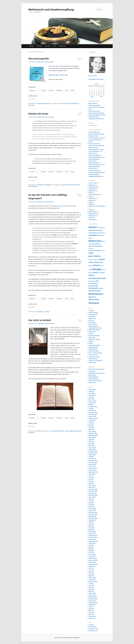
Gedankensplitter (93, 326)
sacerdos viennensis (94, 357)
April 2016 (91, 505)
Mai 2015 (91, 526)
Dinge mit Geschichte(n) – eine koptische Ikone (96, 151)
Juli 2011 (91, 607)
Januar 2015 (92, 534)
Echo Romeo (92, 322)
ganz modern (65, 185)
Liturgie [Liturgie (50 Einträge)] (96, 269)
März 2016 (91, 507)
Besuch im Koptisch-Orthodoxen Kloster (97, 140)
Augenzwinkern (93, 187)
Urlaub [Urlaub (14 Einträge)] (91, 291)
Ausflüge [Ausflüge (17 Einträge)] (92, 235)
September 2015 (93, 518)
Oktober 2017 (92, 470)
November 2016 (93, 491)
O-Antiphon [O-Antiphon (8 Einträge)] (101, 273)
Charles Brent (41, 134)
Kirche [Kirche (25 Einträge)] (97, 265)
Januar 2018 (92, 466)
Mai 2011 (91, 610)
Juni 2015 (91, 524)
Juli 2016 (91, 499)
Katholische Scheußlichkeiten (97, 206)
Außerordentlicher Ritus (58, 431)
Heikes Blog (92, 332)
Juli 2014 (91, 545)
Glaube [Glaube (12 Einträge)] (91, 262)
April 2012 (91, 589)
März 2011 (91, 614)
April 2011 (91, 612)
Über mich (48, 46)
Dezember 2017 (93, 468)
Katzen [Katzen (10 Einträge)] (91, 266)
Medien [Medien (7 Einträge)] (103, 270)
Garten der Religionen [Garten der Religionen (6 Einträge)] (94, 260)
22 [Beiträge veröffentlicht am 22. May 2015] (99, 93)
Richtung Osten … (94, 169)
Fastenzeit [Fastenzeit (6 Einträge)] (91, 248)
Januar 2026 (92, 389)
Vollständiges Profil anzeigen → (97, 79)
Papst (69, 104)
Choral (66, 431)
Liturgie (71, 431)
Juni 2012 (91, 586)
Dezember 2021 (93, 412)
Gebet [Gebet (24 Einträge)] (102, 259)
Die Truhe (91, 320)
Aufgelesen (41, 104)
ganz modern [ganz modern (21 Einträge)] (95, 256)
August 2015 (92, 520)
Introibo (91, 334)
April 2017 (91, 482)
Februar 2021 (92, 432)
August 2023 (92, 403)
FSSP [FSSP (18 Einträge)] (91, 253)
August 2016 (92, 497)
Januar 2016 (92, 511)
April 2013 (91, 574)
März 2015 (91, 530)
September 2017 (93, 472)
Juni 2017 (91, 478)
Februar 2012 (92, 593)
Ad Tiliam (91, 311)
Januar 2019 (92, 459)
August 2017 (92, 474)
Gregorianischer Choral (95, 328)
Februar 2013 (92, 578)
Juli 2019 (91, 457)
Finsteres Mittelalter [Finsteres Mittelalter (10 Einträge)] (95, 251)
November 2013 (93, 560)
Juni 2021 (91, 424)
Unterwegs (92, 220)
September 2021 (93, 418)
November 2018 (93, 462)
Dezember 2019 (93, 451)
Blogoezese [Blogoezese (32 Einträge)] (95, 241)
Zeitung (64, 206)
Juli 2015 (91, 522)
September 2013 (93, 564)
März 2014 (91, 553)
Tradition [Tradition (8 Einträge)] (101, 288)
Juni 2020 (91, 439)
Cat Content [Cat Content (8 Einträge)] (92, 244)
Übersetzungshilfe (39, 59)
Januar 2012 (92, 595)
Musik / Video (92, 212)
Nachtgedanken (93, 349)
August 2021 (92, 420)
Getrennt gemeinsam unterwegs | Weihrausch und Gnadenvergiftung (97, 157)
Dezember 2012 (93, 582)
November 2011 (93, 599)
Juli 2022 (91, 409)
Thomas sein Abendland (95, 361)
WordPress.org (93, 631)
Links (55, 46)
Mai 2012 (91, 587)
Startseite (31, 46)
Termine (91, 218)
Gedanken (39, 46)
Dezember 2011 (93, 597)
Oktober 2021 (92, 416)
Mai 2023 (91, 405)
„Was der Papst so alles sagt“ (58, 75)
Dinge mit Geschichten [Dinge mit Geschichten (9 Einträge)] (95, 246)
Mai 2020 (91, 441)
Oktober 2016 (92, 493)
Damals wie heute (38, 114)
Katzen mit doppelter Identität (97, 115)
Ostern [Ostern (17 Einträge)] (91, 275)
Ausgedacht (92, 189)
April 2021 (91, 428)
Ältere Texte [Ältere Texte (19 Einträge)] (94, 300)
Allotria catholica (93, 313)
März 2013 (91, 576)
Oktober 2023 (92, 401)
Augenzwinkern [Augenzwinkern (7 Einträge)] (101, 233)
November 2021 (93, 414)
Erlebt (39, 431)
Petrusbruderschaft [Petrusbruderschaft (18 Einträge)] (97, 278)
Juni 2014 (91, 547)
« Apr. (92, 97)
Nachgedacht (48, 185)
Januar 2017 (92, 487)
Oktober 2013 (92, 562)
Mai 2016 (91, 503)
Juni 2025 (91, 391)
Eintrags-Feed (93, 627)
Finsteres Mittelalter (94, 195)
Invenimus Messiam (94, 336)
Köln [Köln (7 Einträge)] (90, 270)
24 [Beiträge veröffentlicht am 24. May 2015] (104, 93)
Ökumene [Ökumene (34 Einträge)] (94, 303)
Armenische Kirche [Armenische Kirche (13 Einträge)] (96, 230)
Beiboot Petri (92, 318)
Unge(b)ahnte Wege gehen (96, 176)
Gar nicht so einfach (40, 320)
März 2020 (91, 445)
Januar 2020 (92, 449)
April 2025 (91, 393)
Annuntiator (92, 316)
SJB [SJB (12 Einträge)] (97, 281)
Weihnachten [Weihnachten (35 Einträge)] (96, 294)
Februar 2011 (92, 616)
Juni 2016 (91, 501)
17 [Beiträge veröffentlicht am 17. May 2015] (104, 91)
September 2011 (93, 603)
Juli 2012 (91, 584)
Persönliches (92, 216)
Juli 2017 (91, 476)
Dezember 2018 (93, 460)
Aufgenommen (93, 161)
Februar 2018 (92, 464)
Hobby (90, 202)
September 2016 (93, 495)
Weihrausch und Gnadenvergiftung (51, 10)
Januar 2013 (92, 580)
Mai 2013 (91, 572)
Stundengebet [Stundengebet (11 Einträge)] (93, 288)
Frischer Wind (93, 324)
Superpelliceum (93, 359)
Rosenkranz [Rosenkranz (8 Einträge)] (92, 281)
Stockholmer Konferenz (71, 137)
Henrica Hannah (50, 62)
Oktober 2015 (92, 516)
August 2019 (92, 455)
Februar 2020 (92, 447)
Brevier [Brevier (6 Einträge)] (103, 241)
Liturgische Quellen (94, 345)
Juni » (102, 97)
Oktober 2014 (92, 539)
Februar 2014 (92, 555)
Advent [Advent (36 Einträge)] (93, 227)
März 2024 (91, 399)
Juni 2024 (91, 397)
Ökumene (72, 185)
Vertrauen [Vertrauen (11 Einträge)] (97, 291)
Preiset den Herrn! (94, 351)
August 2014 (92, 543)
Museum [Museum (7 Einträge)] (91, 273)
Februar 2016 (92, 509)
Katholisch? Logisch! (95, 339)
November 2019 (93, 453)
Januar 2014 (92, 557)
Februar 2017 (92, 486)
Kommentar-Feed (93, 629)
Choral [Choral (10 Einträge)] (98, 244)
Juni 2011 (91, 609)
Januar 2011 (92, 618)
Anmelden (91, 625)
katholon (91, 341)
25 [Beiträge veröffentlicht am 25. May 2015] (90, 95)
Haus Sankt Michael (94, 330)
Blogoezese (47, 104)
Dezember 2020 (93, 434)
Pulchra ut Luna (93, 355)
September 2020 (93, 436)
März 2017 (91, 484)
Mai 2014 (91, 549)
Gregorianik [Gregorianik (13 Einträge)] (98, 262)
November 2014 (93, 537)
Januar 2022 (92, 411)
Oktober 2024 (92, 395)
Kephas (91, 343)
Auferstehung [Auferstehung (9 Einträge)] (93, 233)
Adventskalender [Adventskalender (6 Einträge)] (101, 228)
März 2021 (91, 430)
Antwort (47, 312)
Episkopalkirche (50, 134)
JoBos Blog (92, 338)
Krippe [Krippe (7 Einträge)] (102, 266)
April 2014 (91, 551)
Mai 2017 (91, 480)
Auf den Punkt (93, 183)
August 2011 (92, 605)
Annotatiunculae (93, 314)
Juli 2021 (91, 422)
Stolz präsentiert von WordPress (71, 638)
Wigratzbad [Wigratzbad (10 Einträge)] (92, 297)
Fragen (91, 196)
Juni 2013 (91, 570)
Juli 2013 (91, 568)
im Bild (91, 204)
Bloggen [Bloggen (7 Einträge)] (91, 238)
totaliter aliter (92, 363)
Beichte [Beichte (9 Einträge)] (99, 235)
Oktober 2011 (92, 601)
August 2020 (92, 437)
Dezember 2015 (93, 512)
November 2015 (93, 514)
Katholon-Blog (59, 66)
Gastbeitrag (92, 198)
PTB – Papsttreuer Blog (95, 353)
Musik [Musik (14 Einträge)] (96, 273)
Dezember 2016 (93, 489)
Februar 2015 (92, 532)
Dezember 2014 (93, 535)
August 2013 (92, 566)
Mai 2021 (91, 426)
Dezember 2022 (93, 407)
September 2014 (93, 541)
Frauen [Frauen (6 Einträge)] (103, 251)
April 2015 (91, 528)
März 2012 (91, 591)
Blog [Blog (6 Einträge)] (103, 236)
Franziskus (64, 104)
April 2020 (91, 443)
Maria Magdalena (93, 347)
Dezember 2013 (93, 559)
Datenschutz (62, 46)
